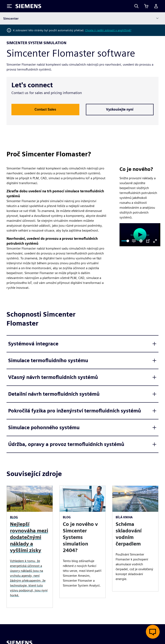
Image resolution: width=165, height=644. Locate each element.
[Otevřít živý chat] (153, 632)
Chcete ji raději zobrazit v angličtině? (108, 30)
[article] (82, 542)
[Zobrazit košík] (146, 6)
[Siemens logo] (28, 6)
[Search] (136, 6)
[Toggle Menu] (9, 6)
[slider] (125, 241)
